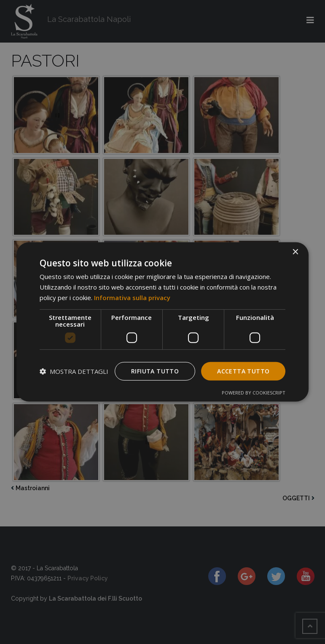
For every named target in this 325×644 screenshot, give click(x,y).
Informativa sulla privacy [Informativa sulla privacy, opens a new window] (132, 298)
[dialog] (163, 322)
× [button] (295, 252)
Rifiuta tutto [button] (155, 371)
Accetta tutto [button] (243, 371)
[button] (74, 371)
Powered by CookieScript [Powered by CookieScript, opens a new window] (254, 393)
